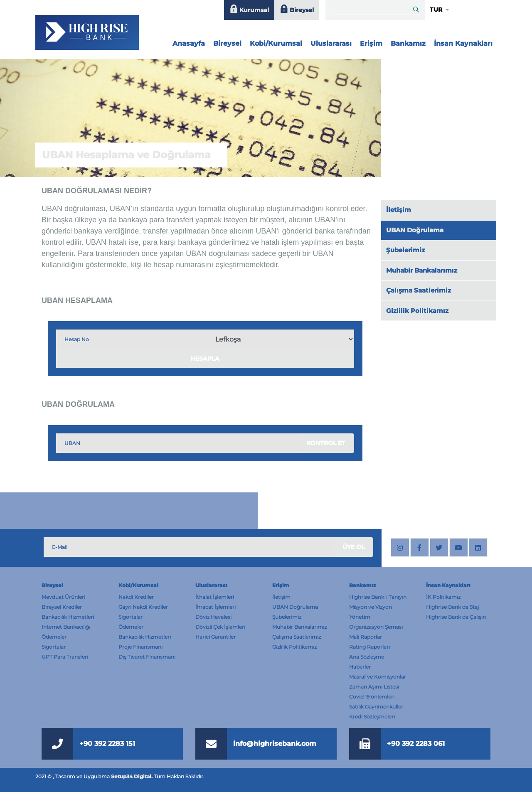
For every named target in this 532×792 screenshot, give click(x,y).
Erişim (371, 43)
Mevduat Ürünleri (63, 597)
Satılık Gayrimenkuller (376, 707)
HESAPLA (205, 359)
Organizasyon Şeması (376, 627)
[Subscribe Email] (189, 547)
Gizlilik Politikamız (417, 311)
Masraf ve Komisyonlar (378, 677)
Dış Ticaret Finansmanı (147, 657)
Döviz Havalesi (213, 617)
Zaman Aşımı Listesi (374, 687)
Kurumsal (249, 10)
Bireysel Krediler (62, 607)
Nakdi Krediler (136, 597)
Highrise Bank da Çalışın (456, 617)
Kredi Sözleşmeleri (372, 717)
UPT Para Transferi (65, 657)
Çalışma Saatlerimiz (419, 290)
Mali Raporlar (366, 637)
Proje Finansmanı (140, 647)
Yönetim (360, 617)
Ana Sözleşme (367, 657)
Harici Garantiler (216, 637)
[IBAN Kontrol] (132, 339)
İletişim (399, 210)
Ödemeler (54, 637)
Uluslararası (331, 43)
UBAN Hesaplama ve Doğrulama (126, 155)
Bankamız (408, 43)
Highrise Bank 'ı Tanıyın (378, 597)
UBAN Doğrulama (415, 230)
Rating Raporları (369, 647)
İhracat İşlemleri (216, 607)
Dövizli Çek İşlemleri (220, 627)
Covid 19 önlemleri (372, 697)
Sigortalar (54, 647)
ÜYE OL (353, 547)
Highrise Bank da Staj (452, 607)
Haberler (360, 667)
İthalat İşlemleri (215, 597)
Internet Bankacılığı (66, 627)
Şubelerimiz (405, 250)
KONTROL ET (326, 443)
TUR (436, 10)
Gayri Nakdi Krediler (143, 607)
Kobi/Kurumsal (276, 43)
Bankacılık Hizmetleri (68, 617)
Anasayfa (190, 42)
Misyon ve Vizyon (371, 607)
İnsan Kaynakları (463, 43)
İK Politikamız (443, 597)
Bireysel (297, 10)
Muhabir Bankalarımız (422, 270)
